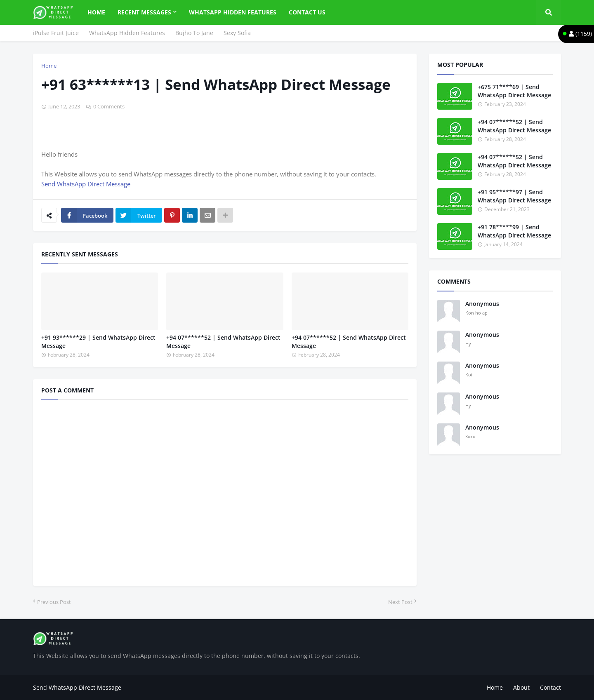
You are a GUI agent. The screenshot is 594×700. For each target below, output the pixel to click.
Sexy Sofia (237, 33)
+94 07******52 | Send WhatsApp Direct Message (223, 342)
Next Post (400, 602)
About (521, 687)
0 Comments (109, 106)
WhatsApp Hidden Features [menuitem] (233, 12)
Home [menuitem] (96, 12)
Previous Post (54, 602)
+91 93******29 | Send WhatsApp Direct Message (98, 342)
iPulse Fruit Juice (56, 33)
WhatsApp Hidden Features (127, 33)
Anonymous (482, 304)
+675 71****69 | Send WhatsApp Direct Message (514, 91)
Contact (550, 687)
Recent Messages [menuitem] (144, 12)
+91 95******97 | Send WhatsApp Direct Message (514, 196)
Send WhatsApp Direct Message (86, 184)
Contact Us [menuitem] (307, 12)
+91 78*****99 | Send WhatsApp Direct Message (514, 231)
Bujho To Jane (194, 33)
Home (49, 66)
